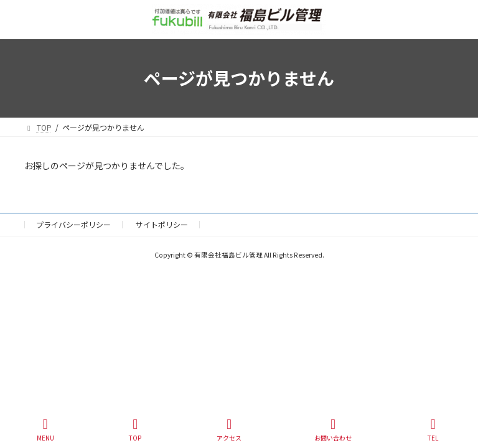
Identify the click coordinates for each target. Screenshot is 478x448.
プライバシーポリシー (73, 224)
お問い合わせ (333, 430)
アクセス (229, 430)
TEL (433, 430)
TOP (136, 430)
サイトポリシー (162, 224)
